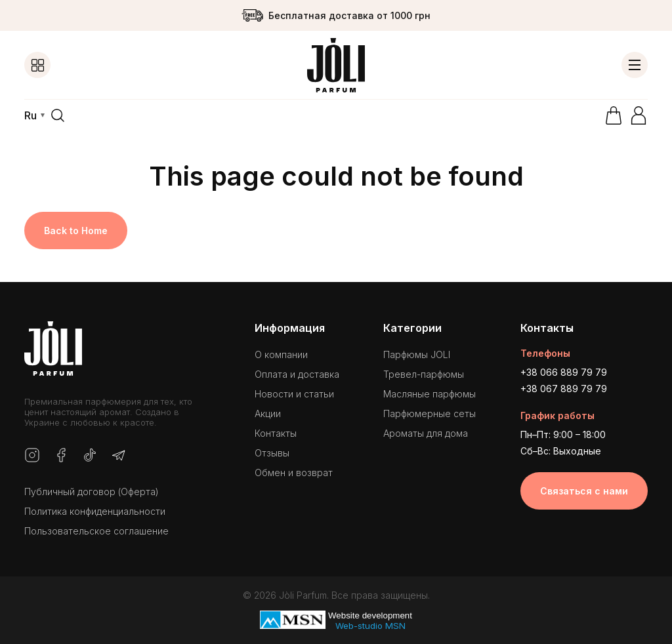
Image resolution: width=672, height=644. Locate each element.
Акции (268, 413)
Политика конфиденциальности (95, 511)
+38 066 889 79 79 (564, 372)
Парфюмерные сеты (430, 413)
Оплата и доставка (297, 374)
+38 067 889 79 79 (564, 389)
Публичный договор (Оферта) (92, 492)
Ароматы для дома (426, 433)
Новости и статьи (294, 394)
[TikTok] (90, 456)
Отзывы (272, 453)
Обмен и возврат (294, 473)
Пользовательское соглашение (96, 531)
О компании (281, 354)
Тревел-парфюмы (424, 374)
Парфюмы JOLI (417, 354)
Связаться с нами (584, 491)
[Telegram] (119, 456)
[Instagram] (32, 456)
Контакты (276, 433)
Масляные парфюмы (430, 394)
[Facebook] (61, 456)
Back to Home (76, 231)
